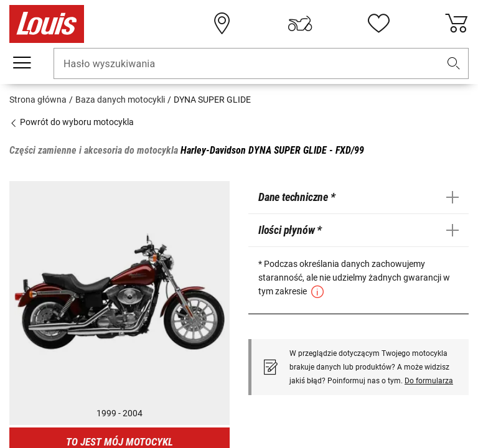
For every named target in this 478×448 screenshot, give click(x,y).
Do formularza (429, 381)
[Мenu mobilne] (22, 63)
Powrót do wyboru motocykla (72, 122)
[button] (454, 64)
